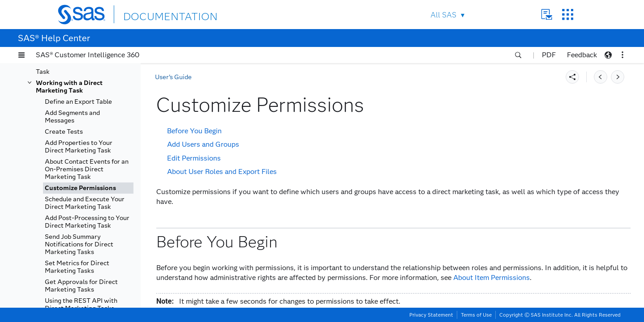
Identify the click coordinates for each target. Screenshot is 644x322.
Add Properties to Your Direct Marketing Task (79, 147)
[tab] (88, 188)
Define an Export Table (78, 102)
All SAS (443, 15)
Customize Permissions (80, 188)
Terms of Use (476, 315)
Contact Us (547, 15)
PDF (549, 55)
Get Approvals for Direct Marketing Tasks (81, 286)
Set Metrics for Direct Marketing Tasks (77, 267)
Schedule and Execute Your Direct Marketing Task (85, 203)
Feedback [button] (582, 55)
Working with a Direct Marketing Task (69, 87)
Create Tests (64, 132)
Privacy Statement (431, 315)
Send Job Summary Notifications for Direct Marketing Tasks (79, 244)
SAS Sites (568, 15)
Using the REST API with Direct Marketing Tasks (81, 305)
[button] (21, 55)
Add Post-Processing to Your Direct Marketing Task (87, 222)
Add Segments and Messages (72, 117)
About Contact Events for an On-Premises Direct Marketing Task (87, 169)
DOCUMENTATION (156, 14)
